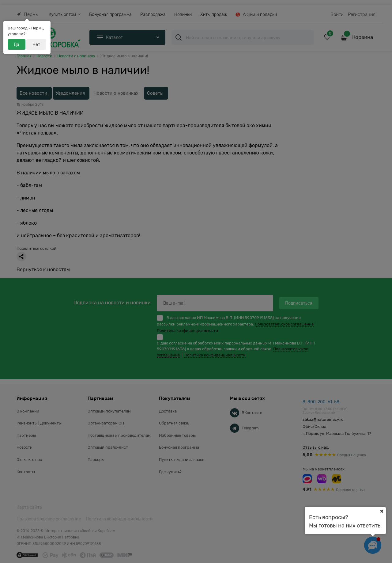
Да (17, 44)
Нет (36, 44)
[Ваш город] (382, 511)
